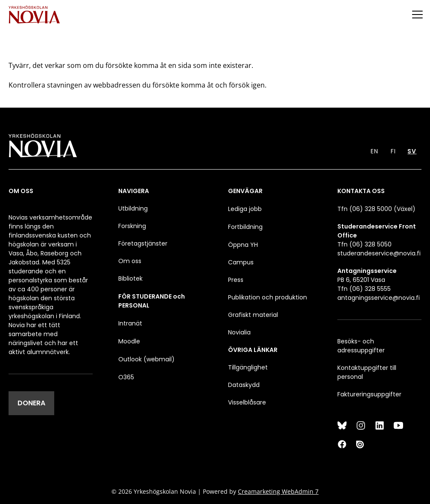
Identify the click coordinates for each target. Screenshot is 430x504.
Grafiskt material (253, 315)
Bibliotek (130, 278)
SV (412, 151)
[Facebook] (342, 444)
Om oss (130, 261)
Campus (241, 262)
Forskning (132, 226)
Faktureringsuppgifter (369, 394)
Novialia (239, 332)
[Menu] (417, 14)
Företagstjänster (143, 243)
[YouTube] (398, 425)
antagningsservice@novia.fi (379, 298)
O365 (126, 377)
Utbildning (133, 208)
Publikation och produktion (268, 297)
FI (393, 151)
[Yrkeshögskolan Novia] (34, 14)
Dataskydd (244, 385)
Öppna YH (243, 245)
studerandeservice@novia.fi (379, 253)
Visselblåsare (247, 402)
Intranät (130, 323)
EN (374, 151)
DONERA (31, 403)
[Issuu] (361, 444)
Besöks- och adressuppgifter (361, 346)
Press (236, 280)
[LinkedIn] (380, 425)
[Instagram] (361, 425)
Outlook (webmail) (146, 359)
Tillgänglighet (248, 367)
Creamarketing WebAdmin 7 (278, 491)
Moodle (129, 341)
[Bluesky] (342, 425)
